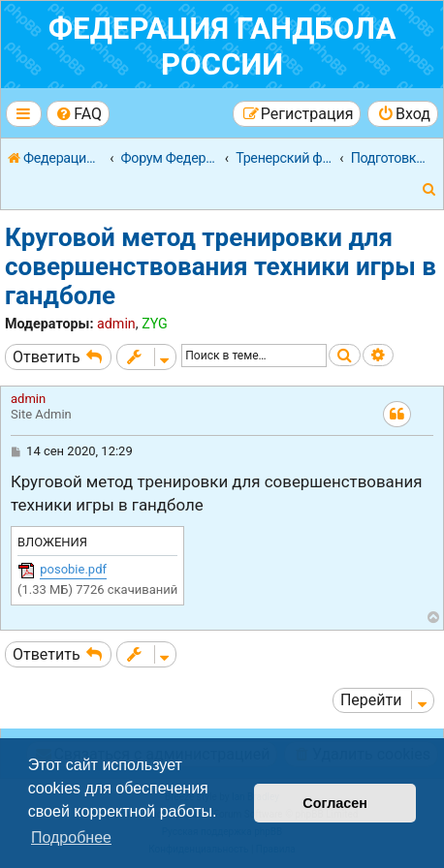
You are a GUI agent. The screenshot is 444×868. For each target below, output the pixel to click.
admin (116, 324)
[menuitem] (78, 114)
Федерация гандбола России (222, 46)
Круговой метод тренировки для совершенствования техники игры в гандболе (221, 266)
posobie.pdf (73, 569)
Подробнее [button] (71, 837)
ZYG (155, 324)
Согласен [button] (335, 803)
